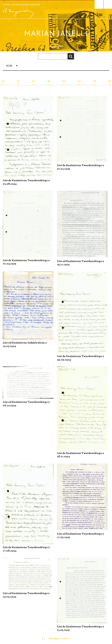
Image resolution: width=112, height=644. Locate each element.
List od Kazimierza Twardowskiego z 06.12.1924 (26, 404)
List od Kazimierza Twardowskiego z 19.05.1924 (26, 595)
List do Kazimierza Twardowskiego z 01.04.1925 (26, 262)
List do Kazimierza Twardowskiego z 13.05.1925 (80, 628)
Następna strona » (60, 638)
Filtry (9, 66)
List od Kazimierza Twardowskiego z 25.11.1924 (80, 263)
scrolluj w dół (56, 46)
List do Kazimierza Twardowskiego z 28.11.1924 (80, 455)
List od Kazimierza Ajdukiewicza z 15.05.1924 (25, 344)
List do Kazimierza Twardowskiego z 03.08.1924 (26, 182)
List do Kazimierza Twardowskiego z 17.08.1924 (26, 549)
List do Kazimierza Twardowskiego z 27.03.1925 (80, 167)
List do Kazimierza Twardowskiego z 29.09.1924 (80, 358)
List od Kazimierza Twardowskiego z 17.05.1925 (80, 536)
